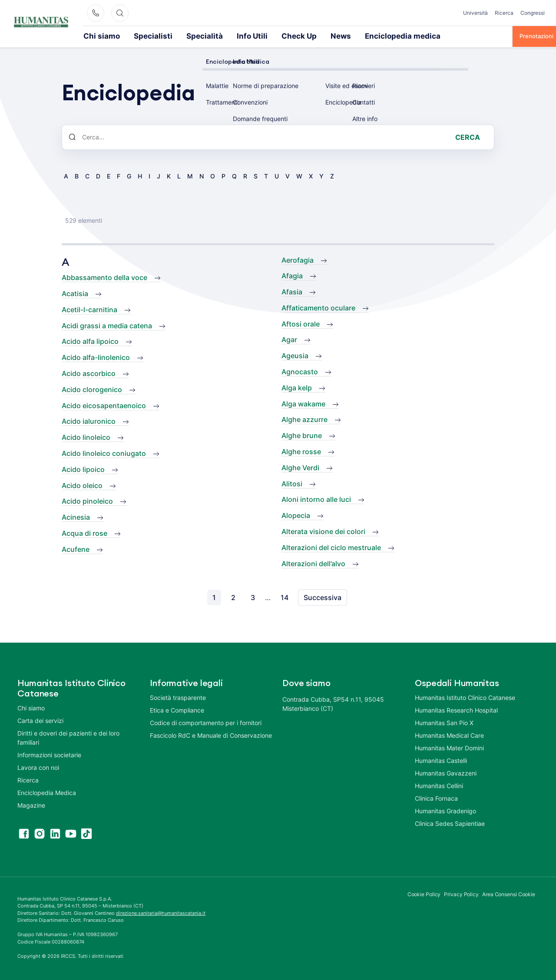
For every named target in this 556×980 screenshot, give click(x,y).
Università (475, 13)
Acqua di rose (84, 532)
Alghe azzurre (304, 419)
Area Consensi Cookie (509, 893)
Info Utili (215, 36)
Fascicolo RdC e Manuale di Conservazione (211, 734)
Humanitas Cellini (439, 785)
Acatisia (75, 293)
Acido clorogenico (92, 389)
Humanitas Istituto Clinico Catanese (465, 697)
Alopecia (296, 515)
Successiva (323, 597)
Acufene (76, 548)
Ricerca (504, 13)
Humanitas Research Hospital (456, 709)
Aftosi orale (301, 323)
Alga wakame (303, 403)
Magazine (31, 804)
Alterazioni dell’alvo (313, 563)
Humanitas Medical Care (449, 734)
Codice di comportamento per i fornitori (206, 722)
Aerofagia (298, 259)
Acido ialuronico (89, 420)
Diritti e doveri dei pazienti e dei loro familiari (68, 737)
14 (285, 597)
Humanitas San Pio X (444, 722)
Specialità (177, 36)
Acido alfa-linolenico (96, 356)
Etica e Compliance (177, 709)
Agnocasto (300, 371)
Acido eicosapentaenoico (104, 405)
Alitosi (292, 483)
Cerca (468, 136)
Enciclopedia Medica (47, 792)
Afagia (292, 275)
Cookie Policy (424, 893)
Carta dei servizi (40, 720)
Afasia (292, 291)
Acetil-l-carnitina (89, 309)
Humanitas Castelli (441, 760)
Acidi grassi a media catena (107, 325)
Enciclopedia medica (337, 36)
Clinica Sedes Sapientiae (450, 823)
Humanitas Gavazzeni (446, 772)
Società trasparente (178, 697)
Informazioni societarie (49, 754)
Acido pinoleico (87, 500)
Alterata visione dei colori (323, 531)
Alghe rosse (301, 451)
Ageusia (295, 355)
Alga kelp (297, 387)
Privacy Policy (461, 893)
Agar (289, 339)
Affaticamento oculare (318, 307)
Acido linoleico (86, 436)
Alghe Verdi (300, 467)
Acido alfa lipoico (90, 340)
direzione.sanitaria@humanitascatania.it (161, 912)
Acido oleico (82, 485)
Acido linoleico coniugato (104, 452)
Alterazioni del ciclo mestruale (331, 547)
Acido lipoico (83, 469)
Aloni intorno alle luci (316, 498)
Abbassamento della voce (104, 277)
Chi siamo (96, 36)
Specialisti (137, 36)
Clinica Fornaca (436, 797)
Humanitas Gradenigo (445, 810)
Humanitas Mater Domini (449, 747)
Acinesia (76, 516)
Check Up (253, 36)
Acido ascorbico (89, 373)
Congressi (533, 13)
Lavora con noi (38, 767)
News (288, 36)
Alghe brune (302, 435)
